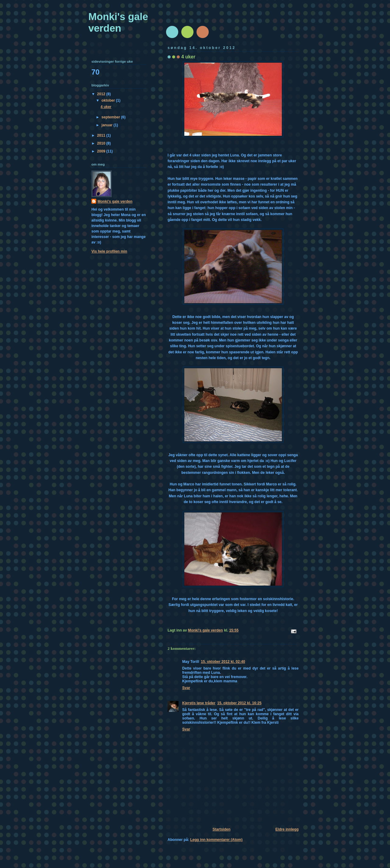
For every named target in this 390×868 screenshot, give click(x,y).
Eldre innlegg (287, 829)
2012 (102, 94)
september (111, 117)
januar (107, 125)
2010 (102, 143)
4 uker (106, 107)
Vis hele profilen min (109, 251)
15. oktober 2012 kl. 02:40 (223, 662)
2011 (102, 135)
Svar (186, 688)
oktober (109, 100)
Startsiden (221, 829)
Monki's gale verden (118, 22)
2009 (102, 151)
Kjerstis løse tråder (199, 703)
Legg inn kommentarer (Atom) (216, 840)
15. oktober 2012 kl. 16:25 (239, 703)
